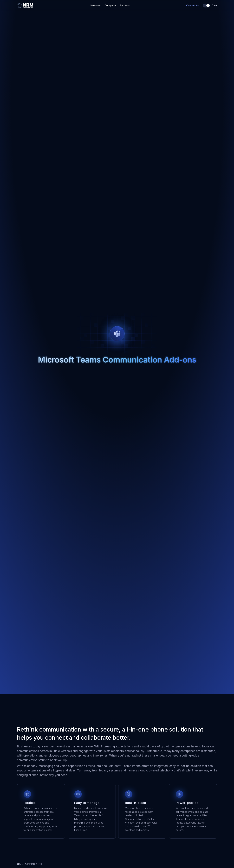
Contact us (193, 5)
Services (95, 5)
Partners (125, 5)
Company (110, 5)
